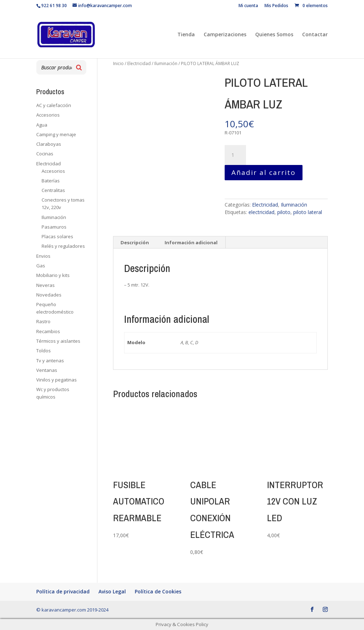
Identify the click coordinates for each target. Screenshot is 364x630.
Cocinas (45, 154)
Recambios (48, 331)
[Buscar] (79, 67)
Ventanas (47, 370)
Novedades (49, 295)
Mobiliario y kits (53, 275)
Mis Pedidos (276, 6)
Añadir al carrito (264, 172)
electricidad (261, 212)
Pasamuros (54, 227)
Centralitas (53, 190)
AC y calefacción (54, 105)
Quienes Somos (274, 35)
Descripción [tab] (135, 242)
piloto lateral (308, 212)
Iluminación (166, 63)
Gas (41, 266)
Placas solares (57, 236)
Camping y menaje (56, 134)
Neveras (45, 285)
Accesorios (48, 115)
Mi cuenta (248, 6)
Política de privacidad (63, 591)
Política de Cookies (158, 591)
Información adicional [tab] (191, 242)
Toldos (44, 351)
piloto (284, 212)
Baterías (51, 181)
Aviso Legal (112, 591)
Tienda (186, 35)
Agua (42, 125)
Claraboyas (49, 144)
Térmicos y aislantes (58, 341)
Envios (43, 256)
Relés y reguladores (63, 246)
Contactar (315, 35)
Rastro (43, 321)
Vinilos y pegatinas (57, 380)
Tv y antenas (50, 361)
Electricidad (139, 63)
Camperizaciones (225, 35)
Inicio (118, 63)
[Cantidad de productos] (235, 155)
